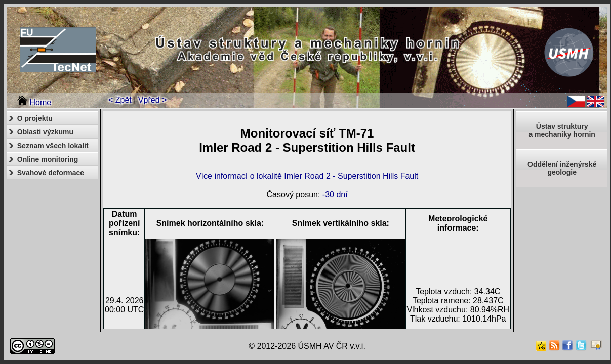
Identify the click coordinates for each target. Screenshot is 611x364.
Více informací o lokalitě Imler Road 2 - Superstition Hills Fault (307, 176)
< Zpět (120, 100)
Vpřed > (152, 100)
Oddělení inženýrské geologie (562, 168)
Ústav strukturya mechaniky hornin (562, 130)
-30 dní (335, 194)
